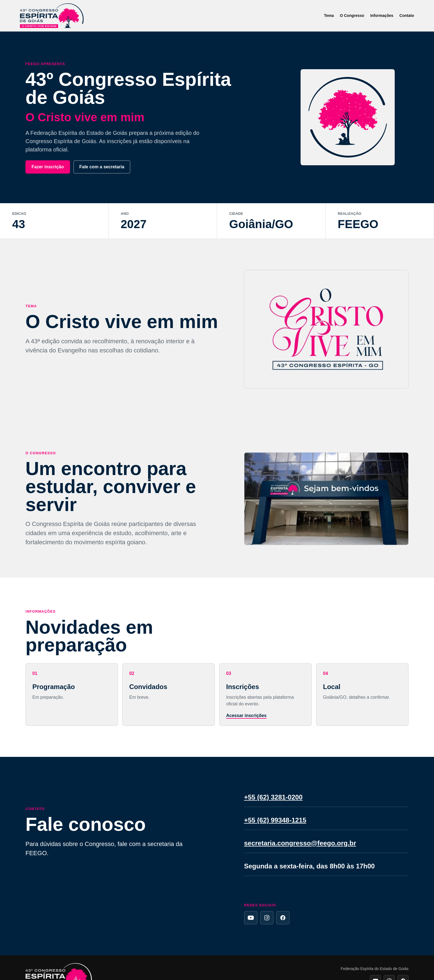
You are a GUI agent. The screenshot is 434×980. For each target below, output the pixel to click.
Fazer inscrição (48, 167)
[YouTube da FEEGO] (251, 918)
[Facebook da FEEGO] (283, 918)
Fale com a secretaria (102, 167)
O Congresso (352, 16)
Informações (382, 16)
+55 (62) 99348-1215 (275, 820)
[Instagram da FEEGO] (267, 918)
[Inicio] (52, 16)
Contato (407, 16)
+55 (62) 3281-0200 (273, 797)
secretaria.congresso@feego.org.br (300, 843)
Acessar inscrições (246, 715)
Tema (329, 16)
